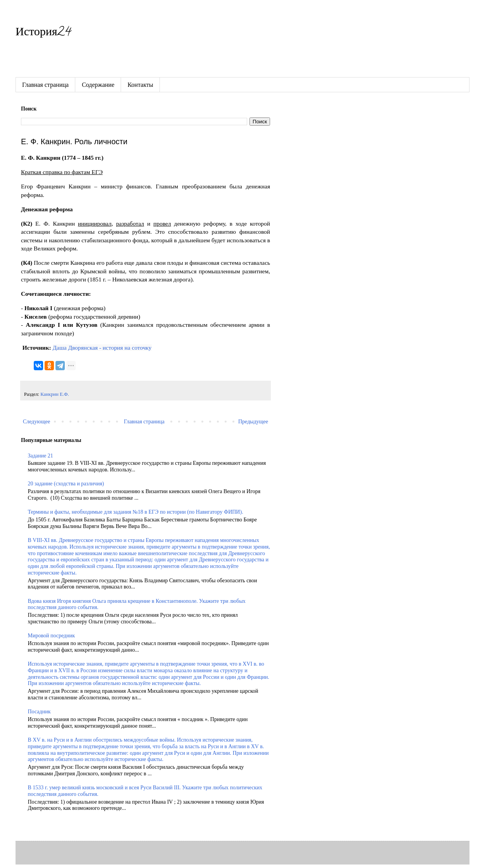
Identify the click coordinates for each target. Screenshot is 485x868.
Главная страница (45, 85)
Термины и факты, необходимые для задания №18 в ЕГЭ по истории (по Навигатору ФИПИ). (136, 512)
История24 (43, 33)
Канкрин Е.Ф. (55, 394)
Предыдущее (253, 422)
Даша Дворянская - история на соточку (102, 348)
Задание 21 (41, 456)
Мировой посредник (51, 636)
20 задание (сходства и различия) (66, 484)
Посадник (39, 712)
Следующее (36, 422)
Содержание (98, 85)
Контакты (140, 85)
